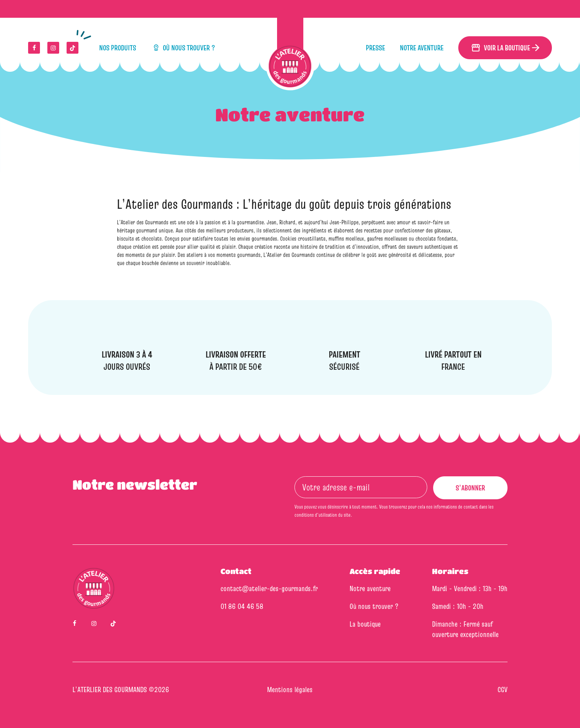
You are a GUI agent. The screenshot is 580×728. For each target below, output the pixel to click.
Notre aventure (422, 48)
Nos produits (118, 48)
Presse (375, 48)
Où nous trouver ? (183, 48)
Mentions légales (290, 690)
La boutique (365, 624)
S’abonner (476, 491)
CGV (503, 690)
